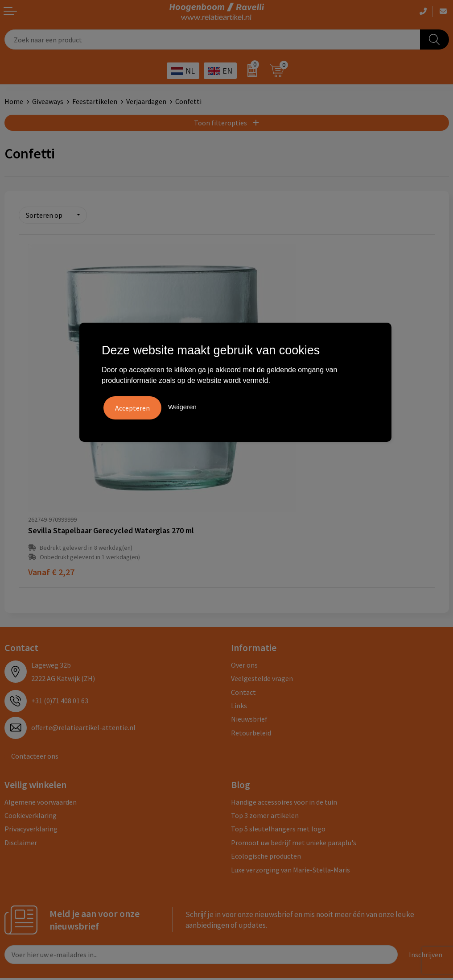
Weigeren (182, 406)
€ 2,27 (51, 492)
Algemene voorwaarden (41, 722)
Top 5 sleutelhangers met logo (278, 749)
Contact (243, 612)
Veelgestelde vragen (262, 599)
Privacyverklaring (31, 749)
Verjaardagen (146, 101)
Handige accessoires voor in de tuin (284, 722)
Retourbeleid (251, 653)
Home (14, 101)
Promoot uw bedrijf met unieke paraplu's (294, 763)
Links (239, 626)
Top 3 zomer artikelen (265, 736)
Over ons (244, 586)
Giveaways (48, 101)
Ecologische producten (266, 777)
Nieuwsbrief (249, 639)
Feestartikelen (95, 101)
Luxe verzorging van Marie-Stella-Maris (290, 790)
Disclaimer (21, 763)
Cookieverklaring (31, 736)
